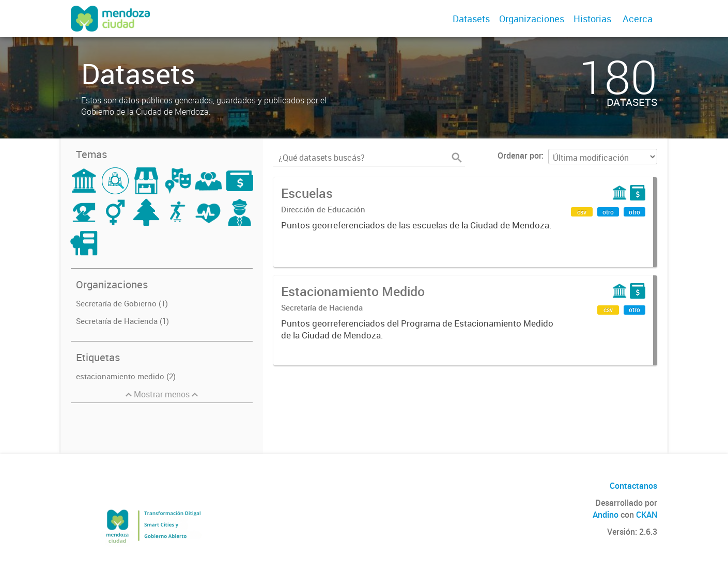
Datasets (471, 19)
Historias (592, 19)
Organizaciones (532, 19)
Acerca (638, 19)
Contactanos (633, 486)
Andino (606, 515)
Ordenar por (520, 156)
